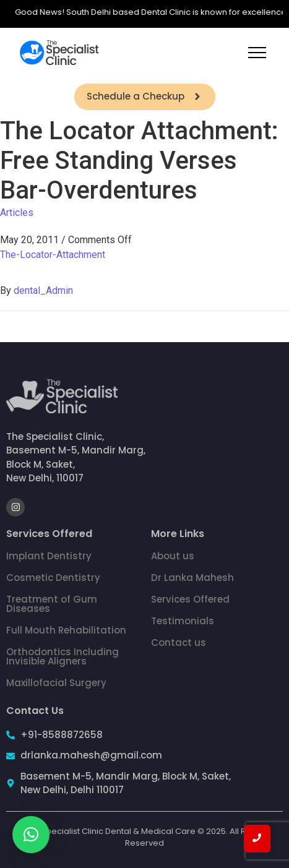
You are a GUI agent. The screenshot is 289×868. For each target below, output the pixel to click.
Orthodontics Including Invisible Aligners (63, 656)
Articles (17, 213)
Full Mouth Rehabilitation (66, 630)
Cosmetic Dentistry (53, 578)
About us (173, 556)
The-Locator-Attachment (53, 255)
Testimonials (183, 621)
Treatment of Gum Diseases (52, 604)
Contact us (179, 642)
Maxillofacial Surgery (56, 683)
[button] (31, 835)
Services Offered (190, 599)
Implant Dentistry (49, 556)
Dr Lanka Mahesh (192, 578)
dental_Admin (43, 290)
